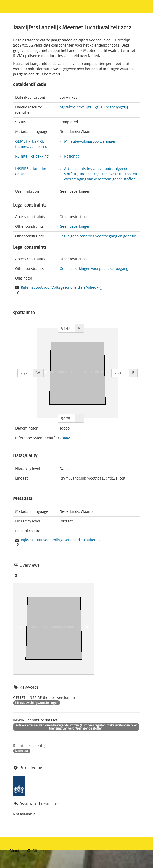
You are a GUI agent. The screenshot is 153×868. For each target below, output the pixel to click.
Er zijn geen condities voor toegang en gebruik (98, 236)
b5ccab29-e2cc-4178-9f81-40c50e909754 (94, 107)
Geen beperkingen (75, 227)
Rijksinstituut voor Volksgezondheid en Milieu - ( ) (62, 288)
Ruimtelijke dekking (32, 157)
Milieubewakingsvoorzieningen (90, 142)
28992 (65, 438)
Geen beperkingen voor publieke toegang (94, 269)
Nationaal (72, 157)
